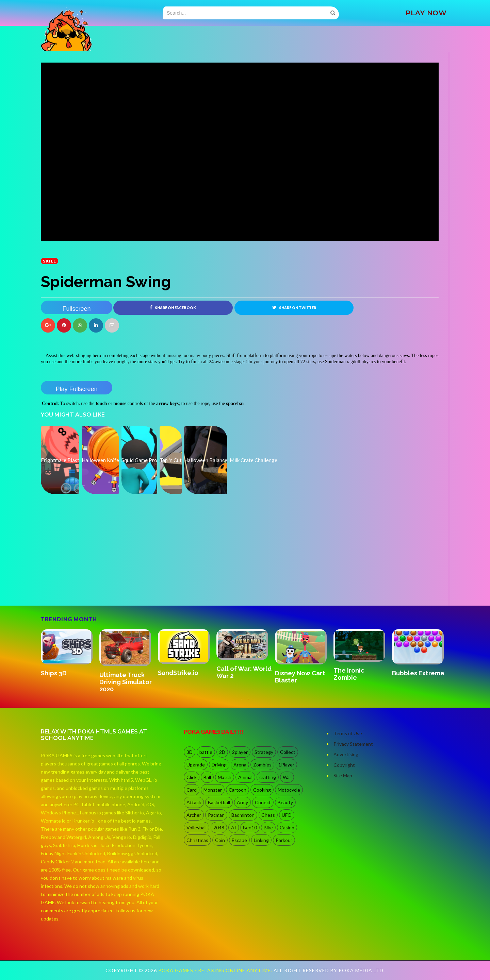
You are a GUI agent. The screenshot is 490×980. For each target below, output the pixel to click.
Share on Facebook (173, 307)
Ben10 (250, 827)
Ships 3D (54, 673)
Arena (240, 765)
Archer (194, 815)
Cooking (262, 790)
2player (240, 752)
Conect (263, 802)
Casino (287, 827)
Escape (239, 840)
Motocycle (289, 790)
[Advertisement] (92, 587)
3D (190, 752)
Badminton (243, 815)
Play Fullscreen (76, 389)
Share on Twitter (294, 307)
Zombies (262, 765)
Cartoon (238, 790)
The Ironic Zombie (349, 674)
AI (234, 827)
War (287, 777)
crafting (268, 777)
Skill (50, 261)
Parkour (284, 840)
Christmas (197, 840)
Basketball (219, 802)
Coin (220, 840)
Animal (245, 777)
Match (225, 777)
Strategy (264, 752)
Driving (219, 765)
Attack (194, 802)
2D (222, 752)
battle (206, 752)
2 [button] (248, 703)
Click (192, 777)
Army (242, 802)
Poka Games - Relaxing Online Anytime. (216, 970)
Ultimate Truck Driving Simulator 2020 (126, 682)
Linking (261, 840)
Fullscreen (76, 309)
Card (192, 790)
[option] (70, 654)
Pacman (216, 815)
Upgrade (196, 765)
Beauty (285, 802)
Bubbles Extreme (418, 673)
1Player (286, 765)
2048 (219, 827)
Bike (268, 827)
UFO (287, 815)
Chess (268, 815)
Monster (213, 790)
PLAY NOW (426, 13)
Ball (207, 777)
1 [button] (242, 703)
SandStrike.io (178, 673)
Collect (288, 752)
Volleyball (197, 827)
